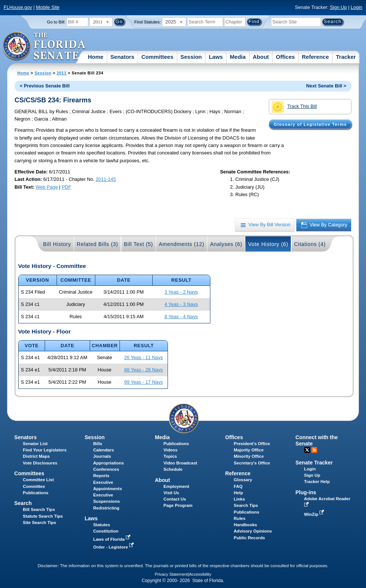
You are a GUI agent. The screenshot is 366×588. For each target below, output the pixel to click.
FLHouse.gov (18, 7)
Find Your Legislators (44, 450)
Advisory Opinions (253, 531)
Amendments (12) (181, 244)
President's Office (252, 444)
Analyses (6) (226, 244)
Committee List (38, 480)
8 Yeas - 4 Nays (181, 317)
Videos (171, 450)
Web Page (47, 187)
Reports (101, 476)
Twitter (307, 450)
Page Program (178, 505)
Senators (122, 57)
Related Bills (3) (97, 244)
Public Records (249, 538)
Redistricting (106, 508)
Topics (170, 456)
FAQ (238, 486)
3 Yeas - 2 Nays (181, 292)
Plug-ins (306, 492)
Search (23, 503)
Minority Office (249, 456)
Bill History (57, 244)
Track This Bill (294, 107)
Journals (102, 456)
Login (357, 7)
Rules (240, 518)
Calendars (104, 450)
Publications (176, 444)
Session (191, 57)
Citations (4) (310, 244)
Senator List (35, 444)
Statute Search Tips (43, 516)
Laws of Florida (112, 539)
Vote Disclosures (40, 463)
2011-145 (106, 179)
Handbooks (246, 525)
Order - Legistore (114, 547)
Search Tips (246, 505)
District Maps (36, 456)
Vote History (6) (268, 244)
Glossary (243, 480)
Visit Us (171, 493)
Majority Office (249, 450)
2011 (61, 73)
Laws (216, 57)
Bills (98, 444)
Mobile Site (47, 7)
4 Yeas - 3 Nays (181, 304)
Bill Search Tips (39, 509)
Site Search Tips (39, 523)
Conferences (106, 469)
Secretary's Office (252, 463)
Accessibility (200, 574)
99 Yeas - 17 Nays (144, 382)
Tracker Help (317, 482)
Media (238, 57)
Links (239, 499)
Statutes (101, 525)
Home (96, 57)
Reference (316, 57)
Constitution (106, 531)
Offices (285, 57)
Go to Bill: (56, 22)
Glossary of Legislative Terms (310, 124)
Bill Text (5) (139, 244)
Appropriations (109, 463)
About (261, 57)
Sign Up (338, 7)
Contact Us (175, 499)
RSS (314, 450)
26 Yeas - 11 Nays (144, 357)
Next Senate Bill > (326, 86)
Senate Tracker (314, 463)
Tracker (346, 57)
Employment (176, 486)
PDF (67, 187)
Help (238, 493)
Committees (157, 57)
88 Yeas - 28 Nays (144, 370)
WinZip (315, 514)
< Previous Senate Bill (45, 86)
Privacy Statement (171, 574)
